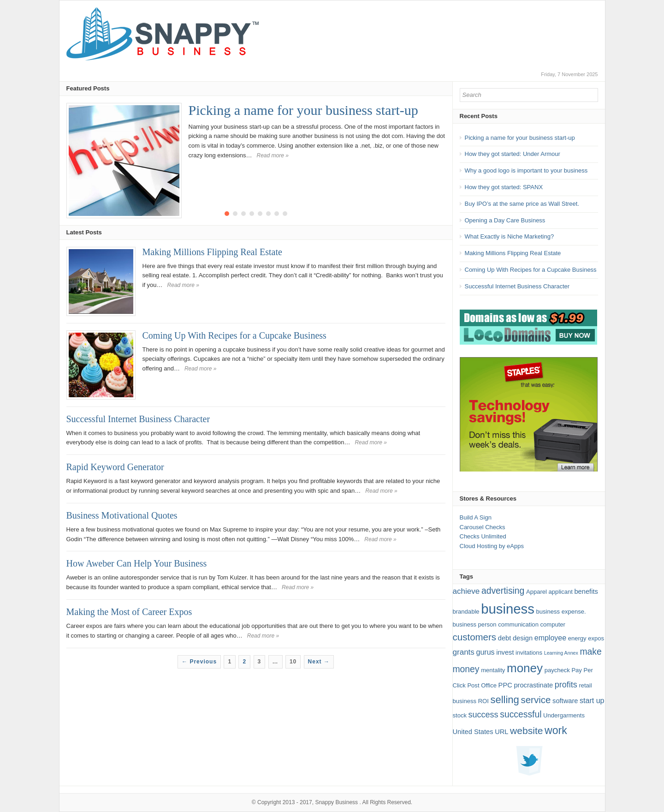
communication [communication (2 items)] (518, 624)
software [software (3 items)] (565, 701)
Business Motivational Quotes (122, 515)
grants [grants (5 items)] (464, 652)
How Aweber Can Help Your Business (137, 563)
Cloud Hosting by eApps (492, 546)
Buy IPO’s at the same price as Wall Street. (522, 204)
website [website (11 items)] (526, 731)
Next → (319, 662)
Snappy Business (336, 802)
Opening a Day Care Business (505, 220)
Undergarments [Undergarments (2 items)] (564, 715)
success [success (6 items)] (483, 715)
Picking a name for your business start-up (303, 110)
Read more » (273, 155)
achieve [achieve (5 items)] (466, 591)
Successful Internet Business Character (138, 419)
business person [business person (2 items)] (475, 624)
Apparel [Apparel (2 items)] (537, 592)
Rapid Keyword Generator (115, 467)
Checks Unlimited (483, 536)
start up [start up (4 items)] (592, 701)
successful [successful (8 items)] (521, 714)
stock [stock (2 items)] (460, 715)
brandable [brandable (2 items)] (466, 612)
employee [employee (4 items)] (550, 638)
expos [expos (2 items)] (596, 638)
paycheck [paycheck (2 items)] (557, 670)
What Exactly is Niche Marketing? (510, 236)
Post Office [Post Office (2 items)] (482, 685)
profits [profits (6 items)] (566, 685)
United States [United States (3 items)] (473, 732)
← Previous (199, 662)
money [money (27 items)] (525, 668)
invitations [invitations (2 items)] (529, 653)
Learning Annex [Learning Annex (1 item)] (561, 653)
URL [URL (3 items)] (501, 732)
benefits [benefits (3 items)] (586, 591)
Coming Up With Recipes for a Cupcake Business (234, 335)
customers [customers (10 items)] (475, 637)
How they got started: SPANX (504, 187)
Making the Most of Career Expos (129, 612)
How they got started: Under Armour (513, 154)
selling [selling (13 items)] (504, 700)
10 (293, 662)
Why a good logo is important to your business (526, 170)
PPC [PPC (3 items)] (505, 685)
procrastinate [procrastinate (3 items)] (533, 685)
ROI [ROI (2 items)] (483, 701)
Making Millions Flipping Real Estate (212, 252)
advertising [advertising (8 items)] (503, 591)
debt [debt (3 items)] (505, 638)
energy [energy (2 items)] (577, 638)
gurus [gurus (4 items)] (486, 652)
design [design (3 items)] (523, 638)
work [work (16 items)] (556, 730)
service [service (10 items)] (536, 700)
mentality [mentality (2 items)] (493, 670)
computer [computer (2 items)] (553, 624)
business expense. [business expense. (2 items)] (561, 612)
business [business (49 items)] (508, 609)
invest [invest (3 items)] (505, 652)
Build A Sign (476, 517)
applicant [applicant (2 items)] (561, 592)
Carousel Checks (483, 527)
